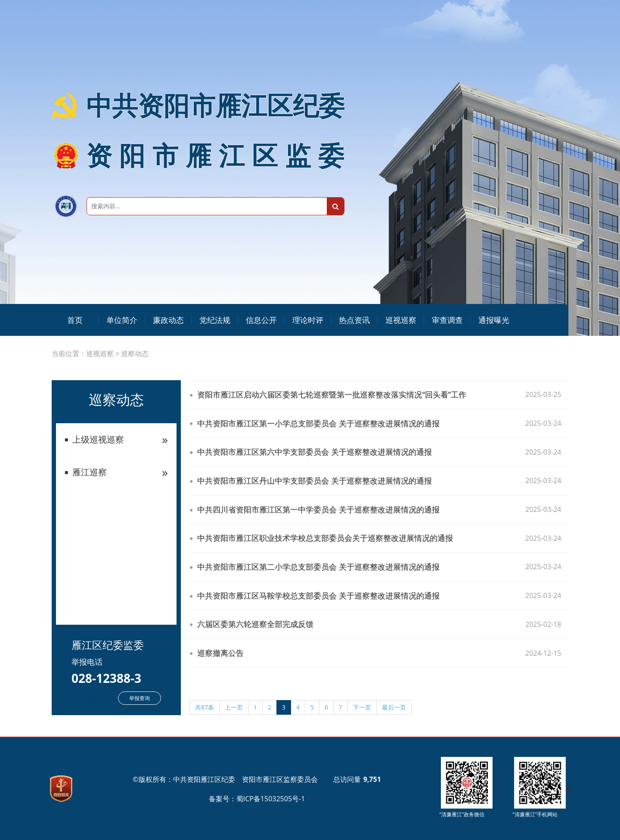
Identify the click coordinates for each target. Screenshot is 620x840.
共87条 (205, 707)
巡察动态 (135, 353)
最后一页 (394, 707)
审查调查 (447, 320)
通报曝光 (494, 320)
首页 (75, 320)
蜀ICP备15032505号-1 (271, 799)
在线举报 (93, 698)
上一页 (234, 707)
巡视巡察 (401, 320)
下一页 (362, 707)
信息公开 (261, 320)
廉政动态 (168, 320)
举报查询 (139, 698)
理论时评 (308, 320)
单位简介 (122, 320)
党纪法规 (215, 320)
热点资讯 (354, 320)
